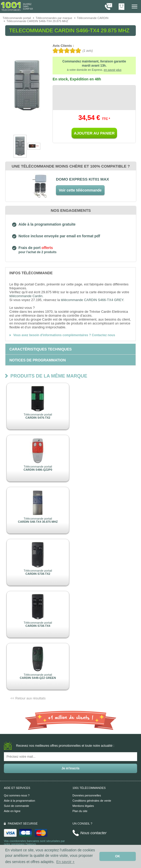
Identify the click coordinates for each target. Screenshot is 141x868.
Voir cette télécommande (80, 190)
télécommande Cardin (26, 296)
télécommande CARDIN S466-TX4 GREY (92, 300)
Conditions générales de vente (92, 801)
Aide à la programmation (20, 801)
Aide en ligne (12, 811)
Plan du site (80, 811)
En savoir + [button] (65, 862)
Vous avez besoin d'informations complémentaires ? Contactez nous (64, 335)
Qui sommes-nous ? (17, 795)
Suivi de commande (17, 806)
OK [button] (118, 856)
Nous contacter (94, 833)
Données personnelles (87, 795)
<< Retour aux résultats (28, 698)
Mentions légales (83, 806)
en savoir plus (113, 70)
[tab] (70, 273)
